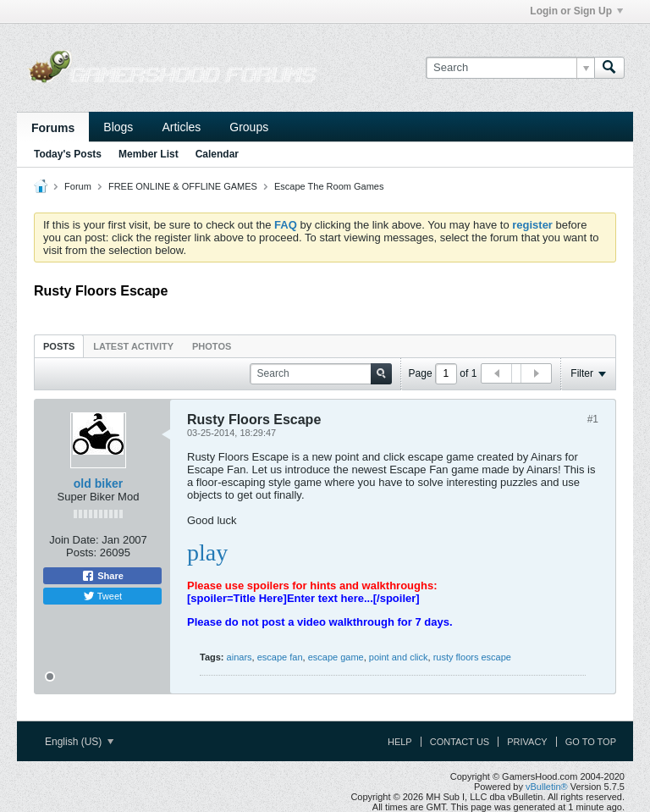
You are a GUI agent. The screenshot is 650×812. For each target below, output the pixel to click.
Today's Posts (68, 154)
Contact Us (460, 742)
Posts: (81, 552)
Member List (149, 154)
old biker (98, 483)
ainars (240, 657)
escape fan (280, 657)
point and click (399, 657)
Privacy (527, 742)
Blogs (118, 127)
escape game (336, 657)
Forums (53, 128)
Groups (249, 127)
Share (102, 576)
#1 (593, 419)
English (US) (79, 742)
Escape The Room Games (329, 186)
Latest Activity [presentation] (133, 346)
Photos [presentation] (212, 346)
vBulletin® (547, 787)
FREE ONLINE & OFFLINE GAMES (183, 186)
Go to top (591, 742)
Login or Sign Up (576, 11)
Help (400, 742)
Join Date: (74, 540)
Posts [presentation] (59, 346)
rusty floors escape (472, 657)
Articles (181, 127)
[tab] (59, 346)
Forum (78, 186)
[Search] (510, 68)
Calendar (217, 154)
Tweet (102, 596)
